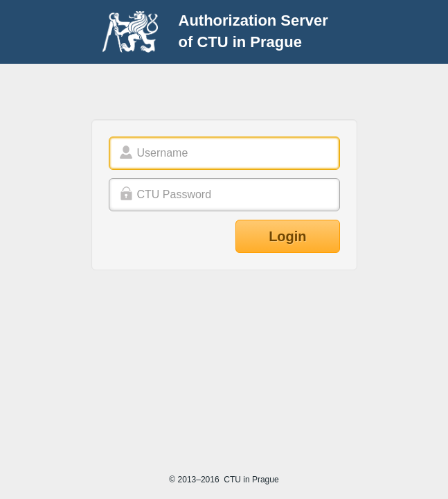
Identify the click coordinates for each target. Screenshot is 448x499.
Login (287, 236)
